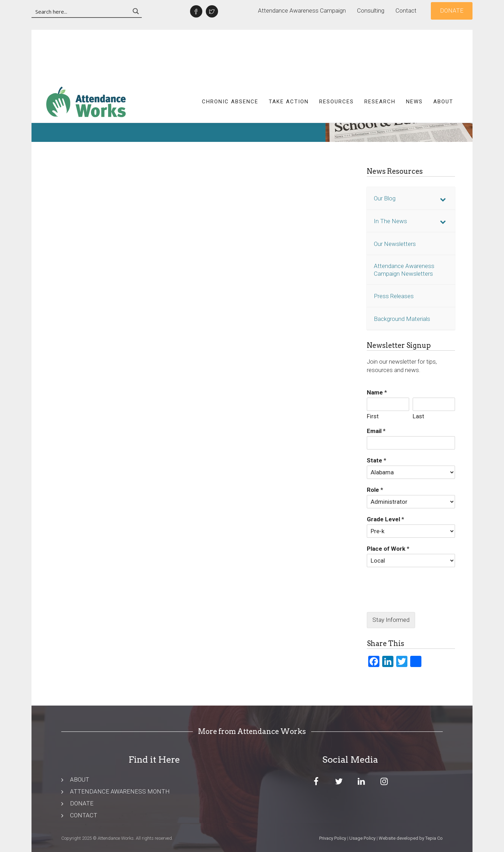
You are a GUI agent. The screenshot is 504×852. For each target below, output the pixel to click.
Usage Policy (362, 838)
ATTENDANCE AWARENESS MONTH (120, 791)
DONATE (82, 803)
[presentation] (411, 600)
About (443, 51)
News (414, 51)
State (377, 460)
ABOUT (80, 779)
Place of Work (388, 549)
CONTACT (84, 815)
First (373, 416)
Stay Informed (391, 620)
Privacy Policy (333, 838)
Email (376, 431)
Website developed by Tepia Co (411, 838)
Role (375, 490)
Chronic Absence (230, 51)
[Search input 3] (81, 11)
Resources (337, 51)
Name (377, 392)
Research (380, 51)
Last (418, 416)
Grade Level (386, 519)
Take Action (289, 51)
